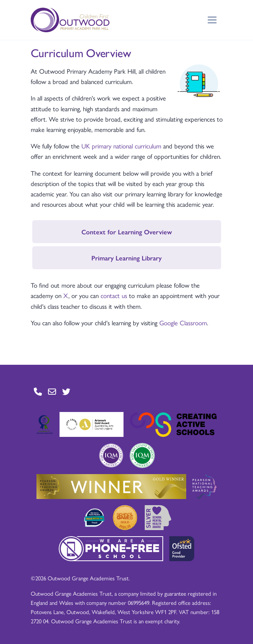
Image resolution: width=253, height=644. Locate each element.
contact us (114, 295)
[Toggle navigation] (212, 20)
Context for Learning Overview (127, 232)
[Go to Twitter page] (66, 391)
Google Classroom (183, 323)
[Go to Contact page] (38, 391)
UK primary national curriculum (122, 146)
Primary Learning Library (126, 258)
